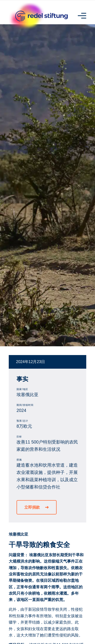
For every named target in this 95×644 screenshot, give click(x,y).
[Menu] (80, 15)
